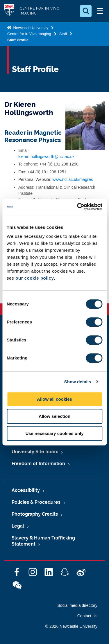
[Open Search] (86, 11)
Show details (78, 382)
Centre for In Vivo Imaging (29, 34)
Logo (9, 11)
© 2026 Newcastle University (71, 626)
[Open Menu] (100, 11)
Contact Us (87, 616)
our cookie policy (35, 278)
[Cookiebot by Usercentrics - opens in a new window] (78, 207)
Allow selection (54, 416)
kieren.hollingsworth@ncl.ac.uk (46, 156)
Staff (63, 34)
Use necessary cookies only (54, 433)
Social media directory (77, 605)
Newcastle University (30, 28)
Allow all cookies (54, 399)
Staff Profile (18, 40)
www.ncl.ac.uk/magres (73, 179)
